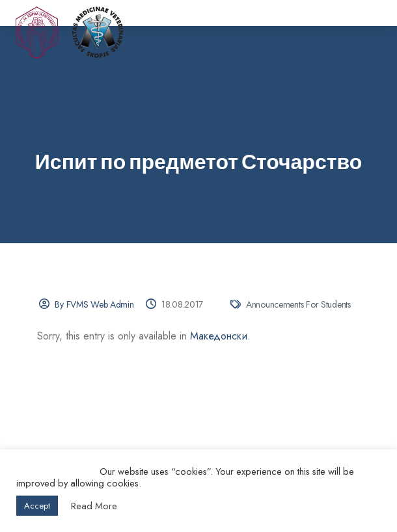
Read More (94, 506)
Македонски (219, 336)
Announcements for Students (298, 304)
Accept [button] (37, 506)
